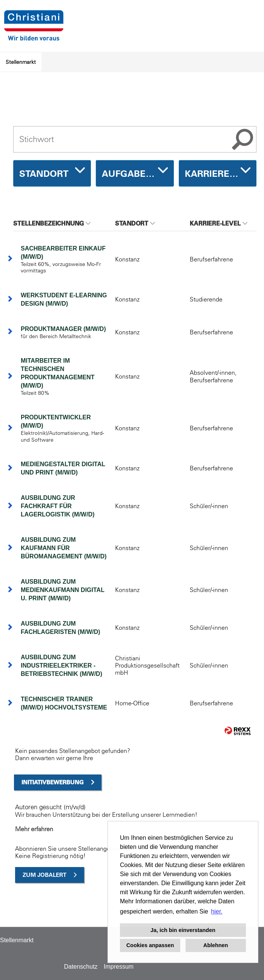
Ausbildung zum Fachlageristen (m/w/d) (61, 628)
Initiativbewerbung (53, 782)
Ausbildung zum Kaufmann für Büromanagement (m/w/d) (64, 548)
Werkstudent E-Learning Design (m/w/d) (64, 299)
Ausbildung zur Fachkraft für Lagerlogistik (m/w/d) (58, 506)
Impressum (119, 967)
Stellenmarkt (21, 62)
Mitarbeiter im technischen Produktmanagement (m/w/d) (58, 373)
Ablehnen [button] (216, 945)
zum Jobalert (45, 875)
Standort (135, 223)
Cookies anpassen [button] (150, 945)
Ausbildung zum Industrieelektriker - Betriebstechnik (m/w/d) (61, 665)
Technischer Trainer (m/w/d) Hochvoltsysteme (64, 703)
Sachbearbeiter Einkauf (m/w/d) (63, 253)
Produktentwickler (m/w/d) (56, 421)
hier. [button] (217, 911)
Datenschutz (81, 967)
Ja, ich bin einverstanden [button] (183, 930)
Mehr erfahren (34, 829)
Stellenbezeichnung (52, 223)
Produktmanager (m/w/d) (63, 329)
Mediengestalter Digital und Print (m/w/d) (63, 468)
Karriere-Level (219, 223)
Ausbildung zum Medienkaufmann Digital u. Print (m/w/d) (63, 590)
